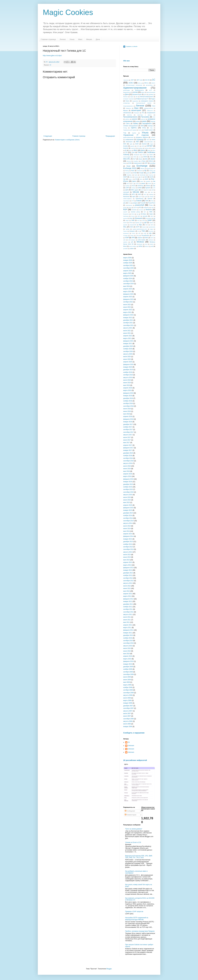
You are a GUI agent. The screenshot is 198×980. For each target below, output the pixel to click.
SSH (152, 225)
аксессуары (127, 90)
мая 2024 (127, 286)
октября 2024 (128, 281)
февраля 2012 (128, 599)
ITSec (137, 184)
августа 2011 (128, 614)
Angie (151, 144)
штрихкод (140, 140)
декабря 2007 (128, 706)
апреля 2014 (128, 534)
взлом (135, 92)
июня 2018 (127, 411)
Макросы (128, 108)
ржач (144, 121)
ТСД (125, 133)
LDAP (127, 188)
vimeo (132, 236)
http (124, 179)
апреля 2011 (128, 625)
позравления (151, 113)
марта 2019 (127, 390)
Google (141, 173)
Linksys (134, 188)
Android (144, 144)
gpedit (148, 173)
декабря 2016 (128, 453)
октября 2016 (128, 458)
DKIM (145, 157)
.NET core (139, 80)
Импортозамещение (146, 97)
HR (141, 177)
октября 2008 (128, 690)
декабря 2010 (128, 635)
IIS (136, 179)
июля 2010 (127, 648)
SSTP (138, 227)
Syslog (127, 229)
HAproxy (151, 175)
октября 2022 (128, 302)
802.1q (140, 83)
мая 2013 (127, 560)
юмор (153, 140)
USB (145, 233)
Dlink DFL (127, 159)
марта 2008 (127, 700)
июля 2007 (127, 714)
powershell (140, 205)
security (145, 216)
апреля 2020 (128, 362)
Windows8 (139, 244)
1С (50, 65)
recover (141, 210)
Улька (72, 39)
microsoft (126, 192)
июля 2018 (127, 409)
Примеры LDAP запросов (134, 912)
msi (152, 192)
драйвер (151, 94)
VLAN (154, 236)
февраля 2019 (128, 393)
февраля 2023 (128, 299)
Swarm (144, 227)
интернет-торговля (129, 99)
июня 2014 (127, 529)
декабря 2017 (128, 424)
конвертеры (127, 103)
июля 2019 (127, 380)
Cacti (133, 152)
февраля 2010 (128, 661)
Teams (125, 231)
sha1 (131, 218)
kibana (148, 186)
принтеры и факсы (145, 115)
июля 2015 (127, 497)
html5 (151, 177)
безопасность (139, 90)
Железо (125, 97)
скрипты (134, 128)
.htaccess (126, 80)
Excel (128, 166)
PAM (152, 201)
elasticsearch (138, 163)
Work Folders (133, 246)
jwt (154, 184)
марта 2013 (127, 565)
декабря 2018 (128, 398)
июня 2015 (127, 500)
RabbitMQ (146, 208)
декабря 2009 (128, 667)
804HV (153, 83)
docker (153, 159)
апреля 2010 (128, 656)
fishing (127, 171)
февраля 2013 (128, 568)
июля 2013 (127, 555)
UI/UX (134, 233)
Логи (154, 106)
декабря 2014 (128, 513)
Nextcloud (126, 196)
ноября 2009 (128, 669)
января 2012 (128, 601)
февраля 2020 (128, 364)
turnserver (126, 233)
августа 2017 (128, 435)
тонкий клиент (149, 130)
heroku (136, 177)
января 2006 (128, 727)
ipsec (142, 181)
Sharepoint (139, 218)
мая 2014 (127, 531)
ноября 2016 (128, 456)
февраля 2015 (128, 508)
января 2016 (128, 482)
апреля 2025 (128, 271)
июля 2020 (127, 357)
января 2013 (128, 570)
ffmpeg (149, 168)
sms (138, 220)
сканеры (150, 126)
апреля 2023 (128, 297)
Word (125, 246)
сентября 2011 (128, 612)
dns (146, 159)
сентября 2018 (128, 406)
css (140, 157)
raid (152, 208)
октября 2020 (128, 351)
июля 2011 (127, 617)
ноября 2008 (128, 687)
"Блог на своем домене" (134, 829)
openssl (150, 199)
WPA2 (141, 246)
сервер (136, 124)
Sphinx (151, 223)
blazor (143, 150)
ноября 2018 (128, 401)
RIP (145, 212)
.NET (132, 80)
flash (133, 171)
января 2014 (128, 539)
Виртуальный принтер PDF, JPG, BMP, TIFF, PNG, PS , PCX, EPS (139, 857)
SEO (152, 216)
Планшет (136, 113)
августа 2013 (128, 552)
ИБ (137, 97)
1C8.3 (131, 83)
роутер (153, 121)
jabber (143, 183)
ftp (145, 171)
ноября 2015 (128, 487)
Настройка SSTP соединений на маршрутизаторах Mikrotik (137, 919)
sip (154, 218)
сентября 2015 (128, 492)
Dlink (151, 157)
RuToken (144, 214)
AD (137, 142)
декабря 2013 (128, 542)
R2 (140, 207)
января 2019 (128, 396)
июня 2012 (127, 588)
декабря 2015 (128, 484)
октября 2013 (128, 547)
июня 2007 (127, 716)
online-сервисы (128, 199)
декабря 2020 (128, 346)
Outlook (139, 201)
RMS (151, 212)
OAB (146, 197)
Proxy (151, 205)
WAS (147, 238)
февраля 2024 (128, 294)
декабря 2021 (128, 320)
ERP (146, 163)
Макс (80, 39)
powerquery (129, 205)
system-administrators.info (140, 229)
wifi (132, 242)
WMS (151, 244)
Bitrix (136, 150)
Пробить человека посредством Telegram (140, 931)
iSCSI (128, 184)
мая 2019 (127, 385)
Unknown (131, 746)
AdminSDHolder (148, 142)
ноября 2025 (128, 263)
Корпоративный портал (144, 103)
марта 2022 (127, 312)
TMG (143, 231)
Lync (127, 190)
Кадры (153, 99)
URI (139, 233)
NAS (139, 194)
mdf (152, 190)
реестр (143, 119)
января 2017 (128, 450)
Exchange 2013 (130, 168)
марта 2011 (127, 628)
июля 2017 (127, 437)
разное (134, 119)
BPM (154, 150)
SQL (140, 225)
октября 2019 (128, 375)
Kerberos (141, 186)
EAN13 (151, 161)
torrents (151, 231)
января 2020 (128, 367)
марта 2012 (127, 596)
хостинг (153, 137)
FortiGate (139, 171)
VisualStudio (145, 235)
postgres (135, 203)
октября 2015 (128, 489)
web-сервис (142, 240)
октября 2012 (128, 578)
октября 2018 (128, 403)
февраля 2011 (128, 630)
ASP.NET (150, 146)
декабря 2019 (128, 370)
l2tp (154, 186)
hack (136, 175)
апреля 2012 (128, 594)
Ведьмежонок (127, 92)
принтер (129, 115)
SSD (147, 225)
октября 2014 (128, 518)
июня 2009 (127, 680)
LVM (154, 188)
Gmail (135, 173)
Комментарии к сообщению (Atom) (67, 140)
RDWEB (134, 210)
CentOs (140, 152)
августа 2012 (128, 583)
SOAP (125, 223)
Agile (131, 144)
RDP (125, 210)
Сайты (128, 124)
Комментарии (131, 815)
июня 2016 (127, 469)
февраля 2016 (128, 479)
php (124, 203)
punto (125, 208)
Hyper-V (131, 179)
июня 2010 (127, 651)
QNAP (135, 208)
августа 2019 (128, 378)
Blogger (109, 969)
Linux (140, 188)
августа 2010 (128, 646)
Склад (125, 128)
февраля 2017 (128, 448)
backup (147, 148)
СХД (151, 128)
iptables (148, 181)
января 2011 (128, 633)
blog (149, 150)
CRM (135, 157)
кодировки (135, 101)
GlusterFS (128, 173)
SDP (139, 216)
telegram (132, 231)
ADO (125, 144)
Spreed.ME (133, 225)
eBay (125, 163)
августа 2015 (128, 495)
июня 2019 (127, 383)
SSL (125, 227)
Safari (151, 214)
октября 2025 (128, 265)
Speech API (139, 223)
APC (138, 146)
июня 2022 (127, 307)
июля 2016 (127, 466)
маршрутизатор (148, 108)
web (124, 240)
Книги (127, 101)
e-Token (143, 161)
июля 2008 (127, 698)
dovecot (129, 161)
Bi (126, 150)
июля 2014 (127, 526)
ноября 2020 (128, 349)
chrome (144, 155)
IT (133, 184)
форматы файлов (142, 137)
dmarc (140, 159)
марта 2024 (127, 292)
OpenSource (139, 199)
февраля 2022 (128, 315)
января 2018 (128, 422)
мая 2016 (127, 471)
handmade (143, 175)
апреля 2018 (128, 416)
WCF (152, 238)
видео (143, 92)
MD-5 (148, 190)
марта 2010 (127, 659)
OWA (147, 201)
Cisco (151, 155)
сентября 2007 (128, 708)
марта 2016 (127, 476)
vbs (150, 233)
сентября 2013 (128, 549)
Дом (145, 94)
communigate (127, 157)
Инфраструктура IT (142, 99)
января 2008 (128, 703)
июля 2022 (127, 305)
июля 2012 (127, 586)
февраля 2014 (128, 536)
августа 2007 (128, 711)
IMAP (147, 179)
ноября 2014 (128, 515)
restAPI (125, 212)
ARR (143, 146)
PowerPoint (152, 203)
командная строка (147, 101)
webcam (151, 240)
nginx (134, 196)
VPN (133, 238)
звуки (132, 97)
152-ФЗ (147, 80)
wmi (146, 244)
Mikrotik (136, 192)
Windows (140, 242)
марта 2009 (127, 685)
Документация (137, 94)
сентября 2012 (128, 581)
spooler (125, 225)
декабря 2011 (128, 604)
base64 (153, 148)
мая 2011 (127, 622)
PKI (129, 203)
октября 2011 (128, 609)
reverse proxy (135, 212)
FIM (154, 168)
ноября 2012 (128, 575)
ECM (130, 163)
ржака (138, 121)
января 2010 (128, 664)
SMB (133, 220)
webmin (125, 242)
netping (151, 194)
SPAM (131, 223)
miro (146, 192)
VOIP (127, 238)
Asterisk (126, 148)
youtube (125, 249)
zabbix (132, 248)
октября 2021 (128, 323)
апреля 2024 (128, 289)
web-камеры (132, 240)
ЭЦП (148, 140)
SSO (132, 227)
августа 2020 (128, 354)
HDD (131, 177)
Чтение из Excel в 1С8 (133, 842)
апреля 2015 (128, 505)
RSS (133, 214)
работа (127, 119)
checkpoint (136, 155)
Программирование (130, 117)
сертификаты (147, 124)
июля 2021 (127, 331)
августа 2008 (128, 695)
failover (143, 168)
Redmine (149, 210)
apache (132, 146)
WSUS (147, 246)
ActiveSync (129, 142)
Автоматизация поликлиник (134, 85)
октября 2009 (128, 672)
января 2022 (128, 318)
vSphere (140, 238)
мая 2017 (127, 443)
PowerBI (143, 203)
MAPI (142, 190)
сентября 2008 (128, 693)
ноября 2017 (128, 427)
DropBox (136, 161)
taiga (151, 229)
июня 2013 (127, 557)
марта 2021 (127, 338)
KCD (133, 186)
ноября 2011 (128, 607)
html (146, 177)
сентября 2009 (128, 674)
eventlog (153, 163)
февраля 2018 (128, 419)
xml (152, 246)
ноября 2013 (128, 544)
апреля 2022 (128, 310)
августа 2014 (128, 523)
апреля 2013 (128, 562)
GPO (154, 173)
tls (138, 231)
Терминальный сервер (130, 130)
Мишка (89, 39)
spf (145, 223)
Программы (145, 117)
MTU (133, 194)
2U (129, 742)
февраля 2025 (128, 276)
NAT (145, 194)
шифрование (130, 140)
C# (126, 152)
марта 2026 (127, 258)
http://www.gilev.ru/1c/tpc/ (52, 56)
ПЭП (154, 117)
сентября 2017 (128, 432)
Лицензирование (128, 106)
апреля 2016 (128, 474)
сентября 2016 (128, 461)
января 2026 (128, 260)
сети (142, 126)
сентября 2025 (128, 268)
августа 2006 (128, 721)
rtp (137, 214)
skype (127, 220)
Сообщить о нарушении (134, 733)
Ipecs (134, 181)
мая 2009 (127, 682)
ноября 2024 (128, 279)
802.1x (146, 83)
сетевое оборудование (131, 126)
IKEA (141, 179)
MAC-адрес (135, 190)
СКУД (144, 128)
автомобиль (149, 85)
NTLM (140, 197)
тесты (140, 130)
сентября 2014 (128, 521)
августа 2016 (128, 463)
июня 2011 (127, 620)
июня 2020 (127, 359)
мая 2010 (127, 654)
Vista (137, 236)
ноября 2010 (128, 638)
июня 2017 (127, 440)
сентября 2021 (128, 325)
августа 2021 (128, 328)
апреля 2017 (128, 445)
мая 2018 (127, 414)
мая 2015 (127, 502)
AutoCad (133, 148)
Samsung (126, 216)
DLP (134, 159)
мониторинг (136, 110)
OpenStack (126, 201)
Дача (98, 39)
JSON (150, 184)
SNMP (150, 220)
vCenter (125, 236)
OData (151, 197)
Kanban (127, 186)
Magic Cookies (68, 12)
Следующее (48, 136)
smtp (143, 220)
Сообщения (130, 811)
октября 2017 (128, 430)
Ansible (126, 146)
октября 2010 (128, 641)
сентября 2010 (128, 643)
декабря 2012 (128, 573)
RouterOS (126, 214)
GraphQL (129, 175)
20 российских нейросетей (135, 760)
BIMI (130, 150)
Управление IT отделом (136, 135)
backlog (140, 148)
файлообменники (128, 137)
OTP (133, 201)
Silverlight (149, 218)
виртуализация (151, 92)
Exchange (142, 166)
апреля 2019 (128, 388)
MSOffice (126, 194)
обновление (127, 113)
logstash (148, 188)
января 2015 (128, 510)
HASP (125, 177)
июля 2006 (127, 724)
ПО (143, 113)
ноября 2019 (128, 372)
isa (154, 181)
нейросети (150, 111)
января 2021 (128, 344)
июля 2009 (127, 677)
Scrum (133, 216)
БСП (151, 90)
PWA (130, 208)
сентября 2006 (128, 719)
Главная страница (48, 39)
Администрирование (135, 88)
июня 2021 (127, 333)
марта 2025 (127, 273)
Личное (63, 39)
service (125, 218)
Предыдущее (110, 136)
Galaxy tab (152, 171)
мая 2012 (127, 591)
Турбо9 (134, 133)
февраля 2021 (128, 341)
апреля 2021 (128, 336)
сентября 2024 (128, 284)
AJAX (137, 144)
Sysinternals (152, 227)
